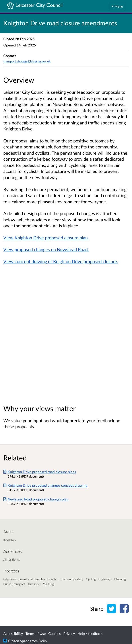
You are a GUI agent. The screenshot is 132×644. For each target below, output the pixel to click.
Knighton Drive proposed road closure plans (40, 472)
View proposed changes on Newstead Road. (46, 249)
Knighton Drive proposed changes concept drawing (45, 485)
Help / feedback (90, 633)
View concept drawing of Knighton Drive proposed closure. (61, 261)
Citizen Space (19, 641)
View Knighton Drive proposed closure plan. (46, 238)
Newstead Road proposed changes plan (36, 499)
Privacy (69, 633)
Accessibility (13, 633)
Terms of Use (36, 633)
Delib (43, 641)
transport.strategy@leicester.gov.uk (27, 61)
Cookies (54, 633)
